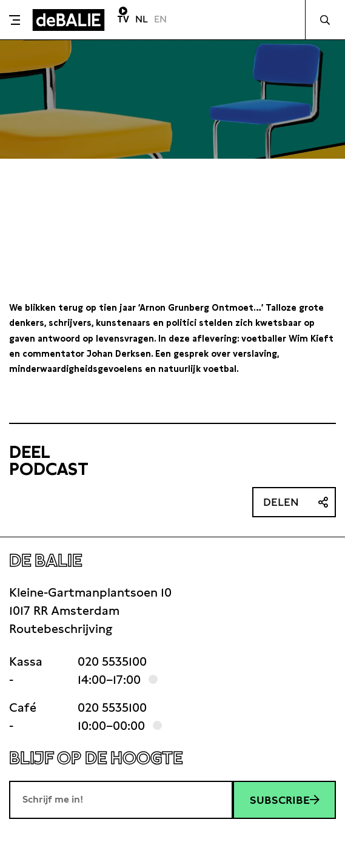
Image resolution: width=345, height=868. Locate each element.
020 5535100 (112, 661)
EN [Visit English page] (160, 19)
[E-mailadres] (121, 800)
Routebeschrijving (61, 629)
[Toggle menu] (15, 20)
